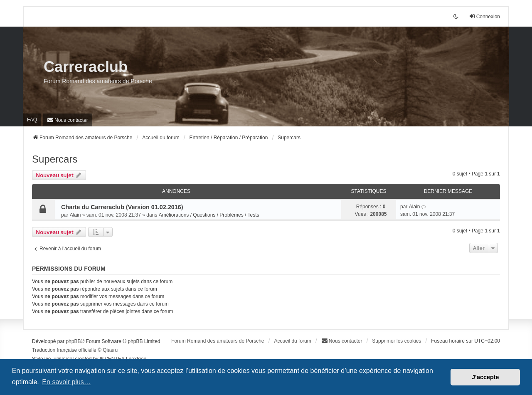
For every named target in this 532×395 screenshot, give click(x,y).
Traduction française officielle (64, 350)
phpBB (73, 341)
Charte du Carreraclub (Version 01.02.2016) (122, 207)
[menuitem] (68, 120)
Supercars (55, 159)
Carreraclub (86, 67)
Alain (75, 215)
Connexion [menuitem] (484, 16)
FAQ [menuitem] (32, 120)
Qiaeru (110, 350)
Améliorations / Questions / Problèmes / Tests (209, 215)
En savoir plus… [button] (66, 382)
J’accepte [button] (485, 377)
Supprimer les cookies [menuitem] (397, 341)
